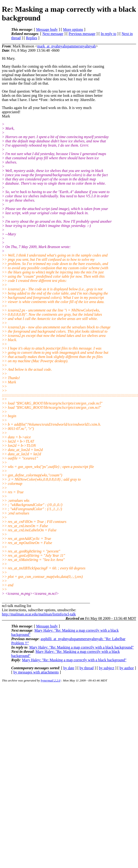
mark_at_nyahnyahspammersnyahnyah (67, 46)
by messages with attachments (36, 672)
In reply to (109, 34)
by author (127, 668)
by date (69, 668)
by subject (106, 668)
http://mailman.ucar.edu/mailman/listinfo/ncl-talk (39, 614)
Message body (47, 29)
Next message (53, 34)
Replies (32, 38)
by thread (87, 668)
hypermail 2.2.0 (51, 680)
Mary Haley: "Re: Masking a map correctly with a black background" (82, 647)
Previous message (82, 34)
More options (73, 29)
